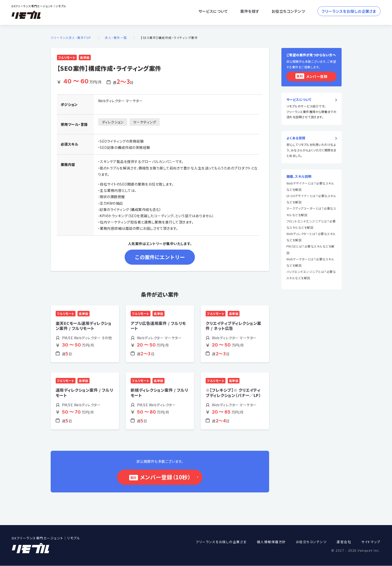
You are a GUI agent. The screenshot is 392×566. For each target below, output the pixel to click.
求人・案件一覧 (116, 38)
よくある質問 (296, 138)
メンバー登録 (311, 76)
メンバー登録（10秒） (164, 477)
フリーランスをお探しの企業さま (349, 11)
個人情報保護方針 (271, 542)
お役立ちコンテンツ (288, 11)
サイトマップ (371, 542)
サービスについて (213, 11)
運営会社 (344, 542)
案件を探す (250, 11)
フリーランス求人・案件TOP (71, 38)
